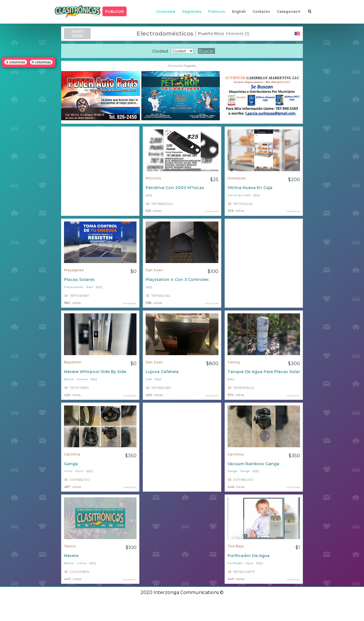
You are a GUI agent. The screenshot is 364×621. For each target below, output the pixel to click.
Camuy (234, 362)
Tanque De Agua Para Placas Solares (264, 372)
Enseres (82, 379)
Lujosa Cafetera (162, 372)
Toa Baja (236, 546)
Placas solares (74, 287)
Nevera (69, 379)
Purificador (235, 563)
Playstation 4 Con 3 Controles (177, 280)
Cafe (149, 379)
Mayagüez (74, 270)
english (239, 12)
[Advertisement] (100, 171)
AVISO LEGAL (77, 34)
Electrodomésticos (165, 34)
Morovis (153, 178)
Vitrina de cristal (239, 195)
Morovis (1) (236, 33)
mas (149, 195)
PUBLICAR (115, 12)
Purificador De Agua (249, 556)
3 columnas (16, 62)
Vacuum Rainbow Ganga (253, 464)
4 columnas (41, 62)
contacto (261, 12)
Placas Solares (79, 280)
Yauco (70, 546)
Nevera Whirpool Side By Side (95, 372)
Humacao (237, 178)
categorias (287, 12)
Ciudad (160, 51)
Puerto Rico (211, 33)
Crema (82, 563)
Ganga (71, 464)
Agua (250, 563)
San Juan (154, 270)
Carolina (72, 454)
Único (68, 471)
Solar (89, 287)
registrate (192, 12)
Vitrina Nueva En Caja (250, 188)
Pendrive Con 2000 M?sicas (175, 188)
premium (217, 12)
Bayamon (73, 362)
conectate (166, 12)
